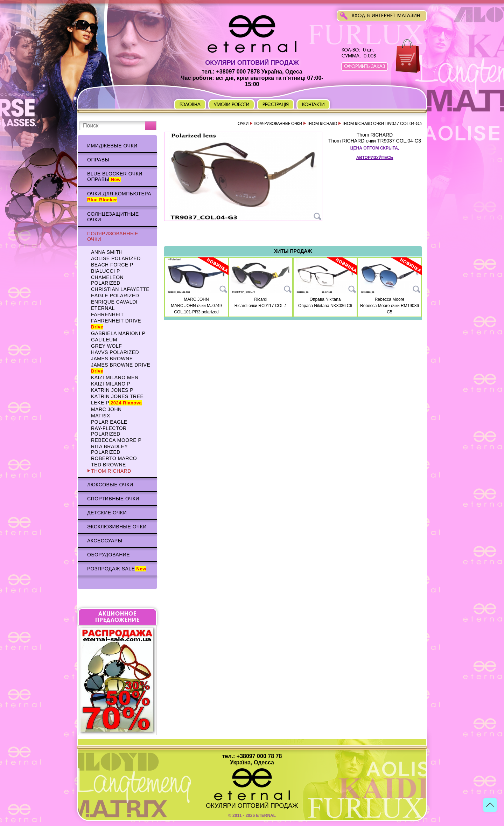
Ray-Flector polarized (109, 431)
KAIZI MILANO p (111, 384)
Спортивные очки (113, 499)
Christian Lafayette (120, 289)
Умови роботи (232, 105)
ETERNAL (103, 308)
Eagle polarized (115, 296)
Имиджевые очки (112, 146)
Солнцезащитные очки (113, 217)
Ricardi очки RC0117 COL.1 (261, 306)
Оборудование (108, 555)
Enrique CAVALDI (114, 302)
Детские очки (107, 513)
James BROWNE (112, 359)
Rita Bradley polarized (109, 449)
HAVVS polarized (115, 352)
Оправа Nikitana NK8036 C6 (325, 306)
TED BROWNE (108, 465)
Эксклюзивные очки (117, 527)
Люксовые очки (110, 485)
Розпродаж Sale (117, 569)
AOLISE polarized (116, 258)
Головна (190, 105)
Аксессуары (105, 541)
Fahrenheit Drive (116, 324)
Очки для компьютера (119, 197)
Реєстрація (276, 105)
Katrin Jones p (112, 390)
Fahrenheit (107, 314)
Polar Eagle (109, 422)
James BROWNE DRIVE (121, 368)
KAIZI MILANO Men (115, 377)
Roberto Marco (114, 458)
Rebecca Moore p (116, 440)
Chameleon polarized (107, 280)
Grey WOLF (106, 346)
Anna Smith (107, 252)
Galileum (104, 340)
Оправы (98, 160)
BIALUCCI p (106, 271)
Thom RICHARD (111, 471)
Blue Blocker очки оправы (115, 176)
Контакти (313, 105)
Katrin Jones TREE (117, 396)
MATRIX (101, 416)
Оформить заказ (365, 66)
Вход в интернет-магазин (386, 16)
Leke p (116, 403)
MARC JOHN (106, 409)
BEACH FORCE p (112, 265)
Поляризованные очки (113, 236)
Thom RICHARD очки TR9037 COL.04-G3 (375, 141)
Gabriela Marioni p (118, 333)
